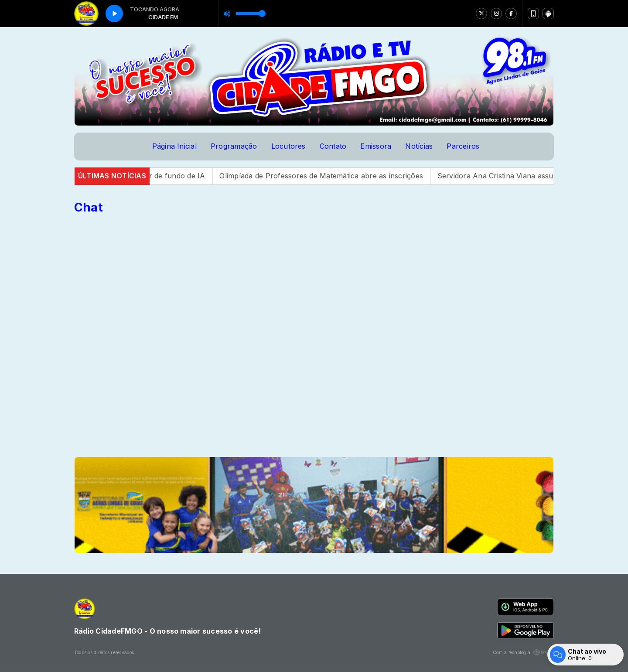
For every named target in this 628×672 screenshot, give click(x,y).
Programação (234, 146)
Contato (333, 146)
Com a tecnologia (523, 652)
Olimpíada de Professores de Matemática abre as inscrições (333, 176)
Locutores (288, 146)
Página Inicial (174, 146)
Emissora (376, 146)
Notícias (419, 146)
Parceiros (463, 146)
